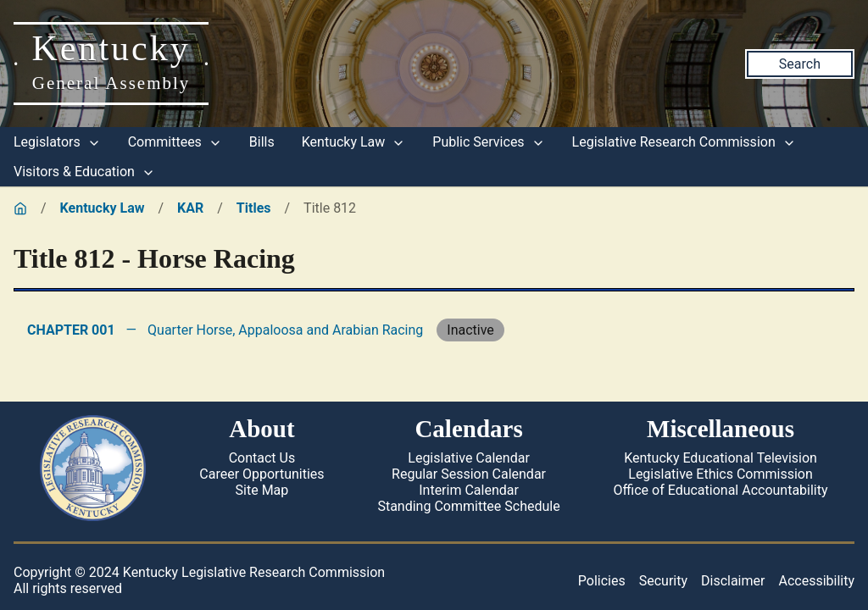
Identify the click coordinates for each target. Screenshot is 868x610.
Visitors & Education (84, 172)
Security (663, 581)
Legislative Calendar (469, 458)
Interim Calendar (469, 490)
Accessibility (816, 581)
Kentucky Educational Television (721, 458)
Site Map (262, 490)
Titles (254, 208)
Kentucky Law (354, 142)
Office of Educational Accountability (721, 490)
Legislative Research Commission (684, 142)
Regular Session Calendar (469, 474)
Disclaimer (733, 581)
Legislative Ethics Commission (721, 474)
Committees (175, 142)
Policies (602, 581)
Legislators (57, 142)
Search (800, 64)
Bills (262, 142)
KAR (190, 208)
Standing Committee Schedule (468, 506)
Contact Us (262, 458)
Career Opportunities (262, 474)
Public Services (488, 142)
